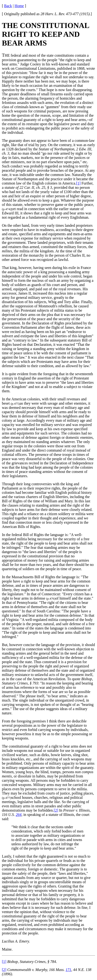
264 (18, 815)
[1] (78, 183)
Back (8, 6)
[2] (56, 810)
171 (69, 970)
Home (19, 6)
